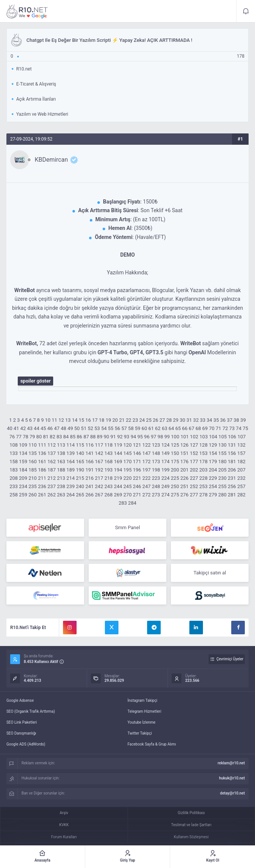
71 (219, 428)
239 (71, 486)
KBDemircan (51, 160)
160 (32, 462)
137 (52, 453)
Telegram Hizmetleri (144, 711)
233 (14, 486)
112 (52, 445)
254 (213, 486)
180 (223, 462)
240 (80, 486)
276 (184, 495)
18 (102, 420)
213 (61, 478)
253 (203, 486)
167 (99, 462)
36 (223, 420)
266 (89, 495)
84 (66, 437)
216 (89, 478)
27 (162, 420)
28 (169, 420)
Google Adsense (20, 700)
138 (61, 453)
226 (184, 478)
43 (30, 428)
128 (203, 445)
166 (89, 462)
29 (176, 420)
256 (232, 486)
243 (109, 486)
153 (203, 453)
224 (166, 478)
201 (184, 470)
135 (32, 453)
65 (178, 428)
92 (120, 437)
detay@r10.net (232, 793)
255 (223, 486)
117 (99, 445)
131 (232, 445)
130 (223, 445)
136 (42, 453)
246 (137, 486)
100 (175, 437)
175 (175, 462)
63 (165, 428)
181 (232, 462)
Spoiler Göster (36, 381)
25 (149, 420)
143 (109, 453)
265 (80, 495)
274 (166, 495)
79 (32, 437)
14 (75, 420)
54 (104, 428)
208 (14, 478)
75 (245, 428)
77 (19, 437)
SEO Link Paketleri (22, 722)
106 (232, 437)
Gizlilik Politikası (191, 813)
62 (158, 428)
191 (89, 470)
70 (212, 428)
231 (232, 478)
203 (203, 470)
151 (184, 453)
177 (194, 462)
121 (137, 445)
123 (156, 445)
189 (71, 470)
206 (232, 470)
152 (194, 453)
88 (93, 437)
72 (225, 428)
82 (53, 437)
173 (156, 462)
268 (109, 495)
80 (39, 437)
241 (89, 486)
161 (42, 462)
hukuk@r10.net (232, 778)
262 (52, 495)
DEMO (128, 255)
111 (42, 445)
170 (127, 462)
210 (32, 478)
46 (50, 428)
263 (61, 495)
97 (154, 437)
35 (216, 420)
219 (118, 478)
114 (71, 445)
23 (135, 420)
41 (16, 428)
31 (189, 420)
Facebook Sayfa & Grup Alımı (152, 744)
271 (137, 495)
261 (42, 495)
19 (108, 420)
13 (68, 420)
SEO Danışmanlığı (21, 733)
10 (48, 420)
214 (71, 478)
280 (223, 495)
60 (144, 428)
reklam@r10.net (231, 763)
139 (71, 453)
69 (205, 428)
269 (118, 495)
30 (182, 420)
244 (118, 486)
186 (42, 470)
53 (97, 428)
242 (99, 486)
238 (61, 486)
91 (113, 437)
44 (37, 428)
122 (146, 445)
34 (210, 420)
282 (241, 495)
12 (61, 420)
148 (156, 453)
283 (123, 503)
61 (151, 428)
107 (241, 437)
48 (64, 428)
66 (185, 428)
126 (184, 445)
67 (191, 428)
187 (52, 470)
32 (196, 420)
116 (89, 445)
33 (203, 420)
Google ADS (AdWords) (26, 744)
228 (203, 478)
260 (32, 495)
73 (232, 428)
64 (171, 428)
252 (194, 486)
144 (118, 453)
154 (213, 453)
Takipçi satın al (210, 573)
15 (81, 420)
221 (137, 478)
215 (80, 478)
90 (107, 437)
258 (14, 495)
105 (223, 437)
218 (109, 478)
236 (42, 486)
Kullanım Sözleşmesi (191, 837)
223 (156, 478)
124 (166, 445)
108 (14, 445)
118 (109, 445)
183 (14, 470)
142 (99, 453)
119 (118, 445)
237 (52, 486)
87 (86, 437)
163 (61, 462)
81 (46, 437)
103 (204, 437)
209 (23, 478)
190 (80, 470)
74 (239, 428)
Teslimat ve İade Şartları (191, 825)
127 (194, 445)
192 (99, 470)
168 (109, 462)
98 (161, 437)
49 (70, 428)
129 (213, 445)
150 (175, 453)
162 (52, 462)
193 (109, 470)
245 (127, 486)
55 (111, 428)
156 (232, 453)
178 (203, 462)
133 (14, 453)
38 (236, 420)
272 (146, 495)
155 (223, 453)
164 (71, 462)
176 (184, 462)
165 (80, 462)
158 (14, 462)
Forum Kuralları (64, 837)
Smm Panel (127, 527)
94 (133, 437)
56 (118, 428)
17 (95, 420)
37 (230, 420)
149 (166, 453)
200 (175, 470)
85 (73, 437)
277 (194, 495)
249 (166, 486)
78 (25, 437)
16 (88, 420)
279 (213, 495)
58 (131, 428)
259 (23, 495)
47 (57, 428)
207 (241, 470)
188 (61, 470)
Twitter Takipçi (140, 733)
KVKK (64, 825)
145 (127, 453)
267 (99, 495)
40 (10, 428)
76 (12, 437)
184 (23, 470)
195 (127, 470)
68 (198, 428)
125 (175, 445)
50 (77, 428)
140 (80, 453)
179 (213, 462)
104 (213, 437)
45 (43, 428)
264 (71, 495)
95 (140, 437)
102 (194, 437)
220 (127, 478)
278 (203, 495)
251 (184, 486)
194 (118, 470)
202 (194, 470)
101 (184, 437)
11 (55, 420)
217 (99, 478)
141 (89, 453)
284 (132, 503)
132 (241, 445)
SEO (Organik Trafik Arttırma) (31, 711)
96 (147, 437)
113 (61, 445)
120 (127, 445)
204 (213, 470)
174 (166, 462)
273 (156, 495)
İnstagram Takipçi (142, 700)
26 (156, 420)
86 (79, 437)
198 (156, 470)
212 (52, 478)
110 (32, 445)
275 (175, 495)
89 (100, 437)
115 (80, 445)
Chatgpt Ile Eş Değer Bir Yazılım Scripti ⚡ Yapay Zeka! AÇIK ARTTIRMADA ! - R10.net (27, 11)
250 (175, 486)
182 (241, 462)
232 (241, 478)
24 (142, 420)
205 (223, 470)
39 (243, 420)
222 (146, 478)
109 (23, 445)
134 (23, 453)
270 (127, 495)
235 (32, 486)
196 (137, 470)
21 (122, 420)
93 (127, 437)
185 (32, 470)
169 (118, 462)
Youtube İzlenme (141, 722)
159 (23, 462)
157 (241, 453)
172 (146, 462)
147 (146, 453)
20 (115, 420)
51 (84, 428)
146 (137, 453)
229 (213, 478)
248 (156, 486)
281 (232, 495)
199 (166, 470)
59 (137, 428)
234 (23, 486)
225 (175, 478)
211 (42, 478)
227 (194, 478)
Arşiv (64, 813)
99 (167, 437)
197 (146, 470)
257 (241, 486)
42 (23, 428)
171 (137, 462)
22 (129, 420)
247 (146, 486)
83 (59, 437)
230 (223, 478)
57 (124, 428)
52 (90, 428)
